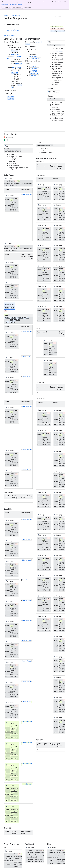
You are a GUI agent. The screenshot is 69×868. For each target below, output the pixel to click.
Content (6, 6)
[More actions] (64, 7)
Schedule (38, 33)
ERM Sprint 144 (16, 6)
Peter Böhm (33, 61)
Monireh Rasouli (35, 64)
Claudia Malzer (34, 62)
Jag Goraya (10, 21)
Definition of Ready (57, 42)
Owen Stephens (37, 49)
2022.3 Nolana (16, 58)
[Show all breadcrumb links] (10, 6)
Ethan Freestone (35, 47)
